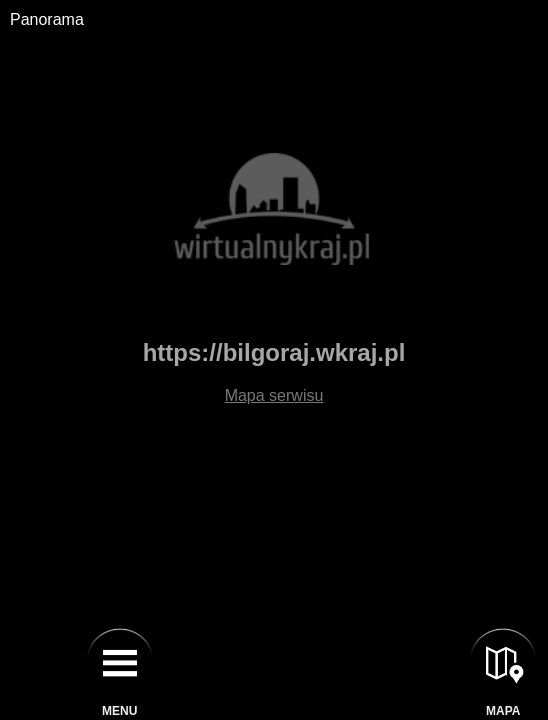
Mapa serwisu (274, 395)
